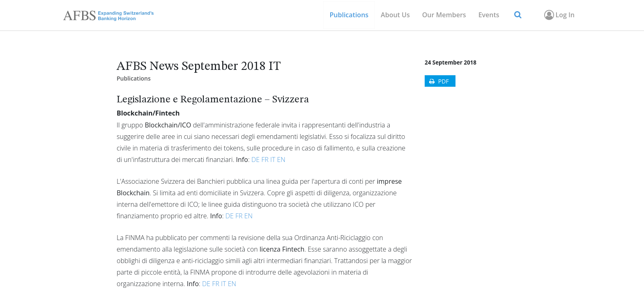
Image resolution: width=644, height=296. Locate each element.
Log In (559, 15)
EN (281, 160)
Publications (134, 78)
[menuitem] (444, 15)
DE (255, 160)
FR (265, 160)
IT (273, 160)
